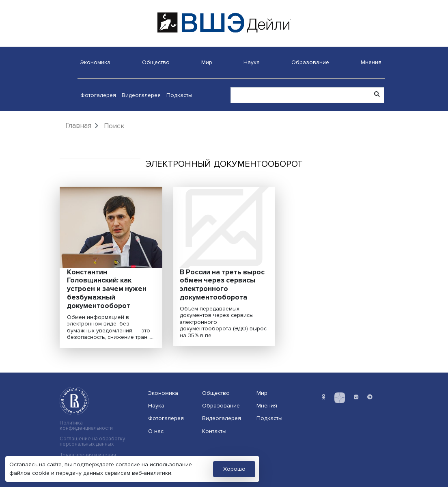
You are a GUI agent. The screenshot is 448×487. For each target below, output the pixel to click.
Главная (78, 126)
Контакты (214, 431)
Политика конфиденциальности (86, 426)
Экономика (95, 62)
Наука (252, 62)
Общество (156, 62)
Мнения (371, 62)
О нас (156, 431)
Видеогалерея (141, 95)
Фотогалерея (98, 95)
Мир (207, 62)
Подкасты (179, 95)
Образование (310, 62)
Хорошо (234, 469)
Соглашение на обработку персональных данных (92, 442)
